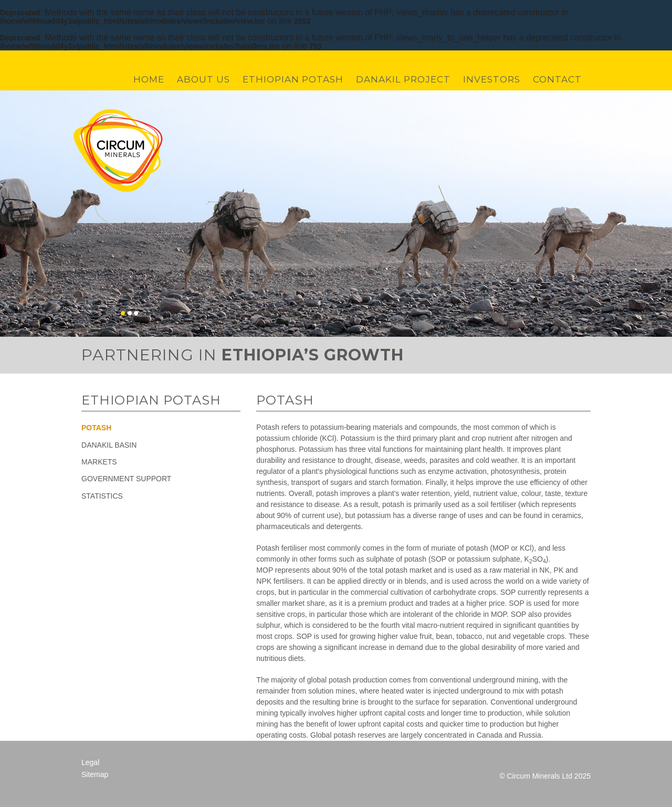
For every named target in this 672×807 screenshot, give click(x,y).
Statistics (102, 496)
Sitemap (95, 774)
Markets (99, 462)
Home (149, 80)
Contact (557, 80)
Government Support (126, 479)
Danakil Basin (109, 445)
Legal (90, 762)
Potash (96, 428)
